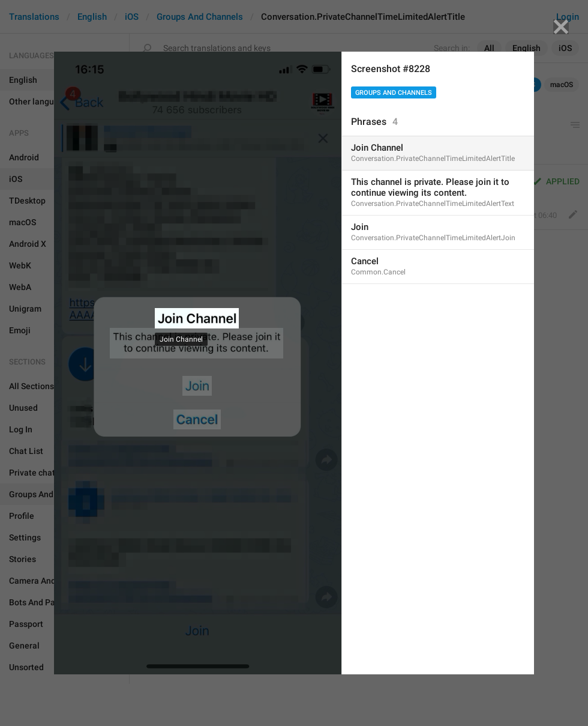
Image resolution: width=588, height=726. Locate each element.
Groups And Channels (394, 93)
